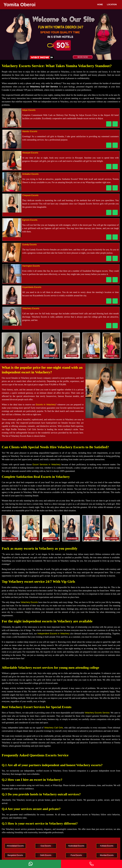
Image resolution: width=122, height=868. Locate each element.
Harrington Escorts (31, 266)
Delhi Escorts (46, 855)
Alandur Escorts (30, 131)
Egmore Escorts (30, 220)
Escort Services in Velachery (47, 464)
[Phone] (91, 864)
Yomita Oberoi (20, 5)
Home (100, 5)
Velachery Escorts (31, 308)
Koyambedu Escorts (32, 287)
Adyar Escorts (29, 110)
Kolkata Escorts (107, 846)
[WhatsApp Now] (115, 124)
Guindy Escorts (29, 245)
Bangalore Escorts (15, 855)
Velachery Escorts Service (97, 713)
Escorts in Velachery (46, 405)
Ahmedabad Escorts (15, 846)
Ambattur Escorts (30, 174)
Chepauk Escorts (30, 195)
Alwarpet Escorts (30, 153)
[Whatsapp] (30, 864)
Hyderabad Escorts (76, 846)
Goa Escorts (46, 846)
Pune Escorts (76, 855)
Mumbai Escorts (107, 855)
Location (112, 5)
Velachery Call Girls (54, 728)
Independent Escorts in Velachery (53, 634)
